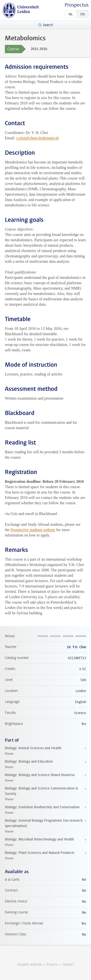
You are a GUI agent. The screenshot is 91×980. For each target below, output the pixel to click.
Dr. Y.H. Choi (77, 647)
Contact (68, 965)
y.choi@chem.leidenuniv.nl (37, 138)
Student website (29, 965)
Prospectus (77, 5)
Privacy (52, 965)
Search (48, 25)
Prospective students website (33, 530)
